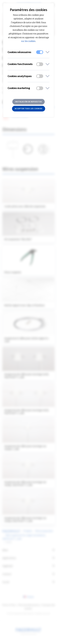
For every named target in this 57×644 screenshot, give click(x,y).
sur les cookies (28, 41)
